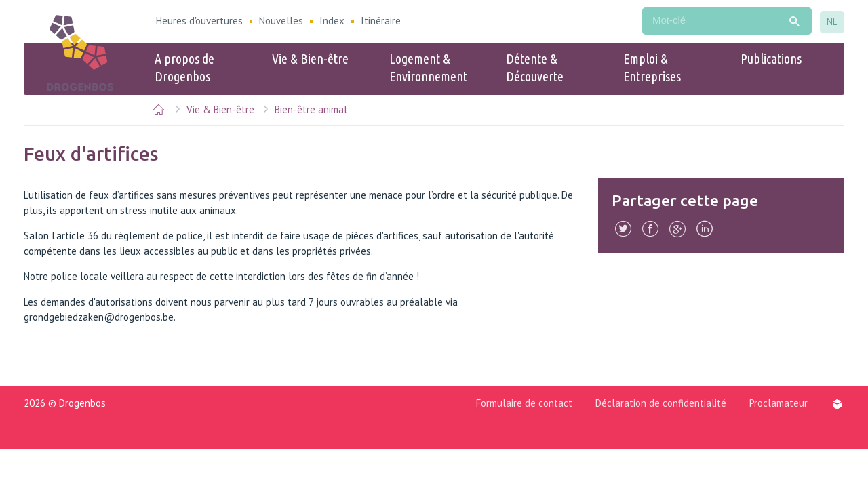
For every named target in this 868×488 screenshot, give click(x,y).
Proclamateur (778, 403)
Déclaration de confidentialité (661, 403)
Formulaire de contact (524, 403)
